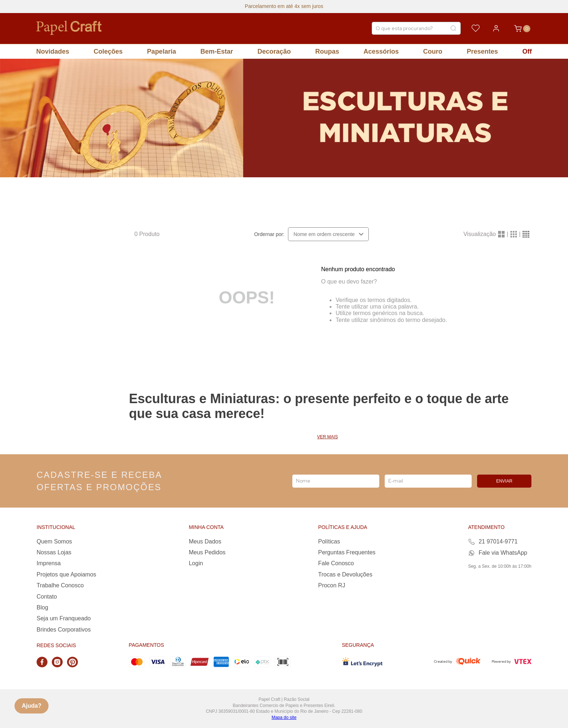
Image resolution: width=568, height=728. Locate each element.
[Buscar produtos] (453, 28)
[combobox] (416, 28)
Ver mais (327, 437)
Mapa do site (284, 717)
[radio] (501, 234)
